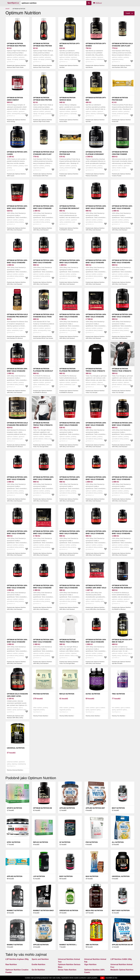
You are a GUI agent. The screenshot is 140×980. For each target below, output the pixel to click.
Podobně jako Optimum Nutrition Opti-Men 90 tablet (121, 663)
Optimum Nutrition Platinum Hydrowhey (95, 153)
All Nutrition (118, 842)
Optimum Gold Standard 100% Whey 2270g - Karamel (17, 696)
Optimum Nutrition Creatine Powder (120, 153)
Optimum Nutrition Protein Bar (120, 99)
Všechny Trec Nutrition (118, 716)
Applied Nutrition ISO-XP (122, 945)
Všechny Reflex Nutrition (66, 716)
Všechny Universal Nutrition (15, 770)
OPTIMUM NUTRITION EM (42, 808)
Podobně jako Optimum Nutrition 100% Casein (16, 175)
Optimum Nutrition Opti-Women (96, 45)
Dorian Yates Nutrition (67, 970)
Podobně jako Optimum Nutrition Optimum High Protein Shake (16, 66)
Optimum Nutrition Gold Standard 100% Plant (122, 45)
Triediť (128, 13)
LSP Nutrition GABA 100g (121, 959)
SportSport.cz (13, 3)
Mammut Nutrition (15, 910)
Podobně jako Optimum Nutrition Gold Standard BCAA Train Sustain (43, 337)
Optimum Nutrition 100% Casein (17, 153)
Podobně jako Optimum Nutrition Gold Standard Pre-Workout (16, 337)
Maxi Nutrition (92, 876)
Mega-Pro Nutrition (94, 910)
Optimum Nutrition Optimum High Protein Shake (16, 46)
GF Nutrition (65, 842)
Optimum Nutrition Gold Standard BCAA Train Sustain (44, 317)
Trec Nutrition (118, 694)
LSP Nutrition (39, 876)
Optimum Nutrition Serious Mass (67, 99)
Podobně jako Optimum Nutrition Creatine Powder (121, 175)
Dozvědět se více (111, 978)
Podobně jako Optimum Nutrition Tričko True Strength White (43, 446)
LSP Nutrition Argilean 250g (17, 959)
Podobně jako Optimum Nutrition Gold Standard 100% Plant (121, 66)
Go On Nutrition (38, 970)
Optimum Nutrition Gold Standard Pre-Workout (17, 316)
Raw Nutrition (11, 964)
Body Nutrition (66, 876)
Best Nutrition (118, 808)
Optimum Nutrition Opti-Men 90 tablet (122, 641)
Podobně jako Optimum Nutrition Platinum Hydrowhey (95, 175)
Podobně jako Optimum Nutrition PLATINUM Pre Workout (69, 229)
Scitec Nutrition (93, 694)
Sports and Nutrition (40, 959)
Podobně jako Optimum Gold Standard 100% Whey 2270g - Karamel (15, 718)
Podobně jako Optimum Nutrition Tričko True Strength (95, 392)
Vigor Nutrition (90, 964)
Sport (8, 9)
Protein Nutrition (41, 694)
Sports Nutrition (14, 808)
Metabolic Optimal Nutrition (122, 970)
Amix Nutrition (92, 945)
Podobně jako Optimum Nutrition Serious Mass (69, 121)
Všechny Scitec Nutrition (93, 716)
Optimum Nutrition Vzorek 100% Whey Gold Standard (96, 588)
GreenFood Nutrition (69, 910)
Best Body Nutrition (121, 910)
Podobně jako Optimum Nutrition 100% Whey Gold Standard (16, 229)
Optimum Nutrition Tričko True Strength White (43, 425)
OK (102, 978)
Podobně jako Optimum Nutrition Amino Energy (16, 121)
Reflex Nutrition (67, 694)
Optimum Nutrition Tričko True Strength (95, 370)
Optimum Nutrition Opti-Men (70, 45)
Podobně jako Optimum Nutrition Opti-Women (95, 66)
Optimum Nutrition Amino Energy (15, 99)
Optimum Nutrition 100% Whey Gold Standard (17, 207)
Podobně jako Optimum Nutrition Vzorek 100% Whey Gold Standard (95, 608)
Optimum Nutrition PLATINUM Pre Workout (69, 207)
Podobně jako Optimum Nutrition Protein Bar (121, 121)
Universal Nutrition (16, 748)
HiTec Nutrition (14, 842)
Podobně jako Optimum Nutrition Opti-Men (69, 66)
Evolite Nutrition (38, 964)
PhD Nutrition (92, 842)
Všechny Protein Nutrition (41, 716)
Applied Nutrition (15, 876)
